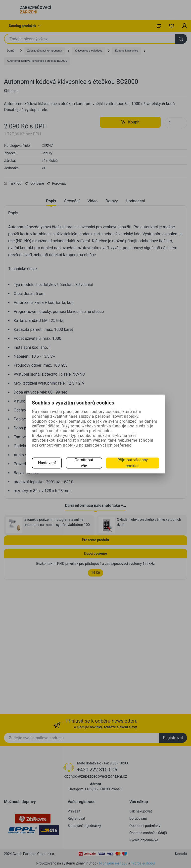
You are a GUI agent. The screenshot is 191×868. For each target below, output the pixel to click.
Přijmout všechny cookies (133, 463)
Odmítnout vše (84, 463)
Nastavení (47, 463)
